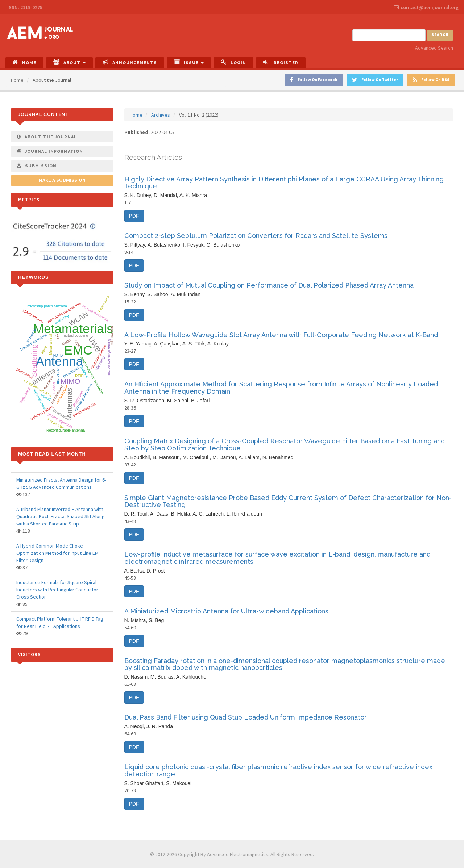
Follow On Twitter (375, 80)
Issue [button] (189, 62)
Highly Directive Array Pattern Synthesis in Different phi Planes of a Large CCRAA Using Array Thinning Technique (284, 183)
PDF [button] (134, 216)
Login (233, 62)
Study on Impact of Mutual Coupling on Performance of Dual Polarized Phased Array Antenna (269, 285)
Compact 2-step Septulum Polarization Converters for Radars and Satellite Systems (256, 236)
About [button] (69, 62)
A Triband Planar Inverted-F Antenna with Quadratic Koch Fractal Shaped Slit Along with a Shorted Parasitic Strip (61, 516)
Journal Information (50, 151)
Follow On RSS (431, 80)
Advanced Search (434, 48)
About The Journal (47, 137)
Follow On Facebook (314, 80)
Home (24, 62)
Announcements (130, 62)
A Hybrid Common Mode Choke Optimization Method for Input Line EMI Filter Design (58, 553)
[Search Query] (389, 35)
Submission (37, 166)
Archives (161, 115)
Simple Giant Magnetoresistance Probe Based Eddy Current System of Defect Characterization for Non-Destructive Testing (288, 501)
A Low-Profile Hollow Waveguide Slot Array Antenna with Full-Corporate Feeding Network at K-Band (281, 335)
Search (440, 35)
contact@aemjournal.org (426, 7)
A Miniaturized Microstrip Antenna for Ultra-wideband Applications (226, 611)
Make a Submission (62, 180)
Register (281, 62)
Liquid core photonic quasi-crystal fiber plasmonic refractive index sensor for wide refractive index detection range (278, 770)
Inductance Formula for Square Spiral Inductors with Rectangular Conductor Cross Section (57, 590)
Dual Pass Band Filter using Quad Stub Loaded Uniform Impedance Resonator (246, 717)
